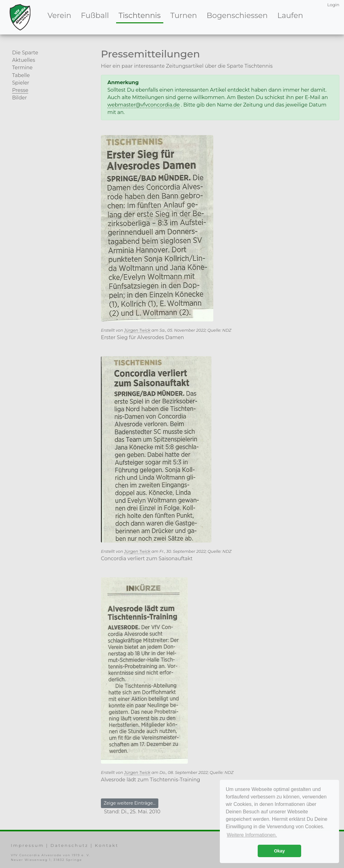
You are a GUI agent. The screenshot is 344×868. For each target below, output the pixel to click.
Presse (20, 90)
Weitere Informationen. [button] (252, 835)
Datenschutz (70, 845)
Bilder (20, 98)
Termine (22, 68)
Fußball (95, 15)
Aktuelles (24, 60)
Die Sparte (25, 53)
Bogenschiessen (237, 15)
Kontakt (106, 845)
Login (333, 5)
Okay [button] (279, 851)
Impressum (27, 845)
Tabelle (21, 75)
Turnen (184, 15)
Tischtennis (141, 15)
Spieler (21, 83)
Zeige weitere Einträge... (130, 803)
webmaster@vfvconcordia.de (144, 105)
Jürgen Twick (137, 330)
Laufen (290, 15)
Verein (59, 15)
